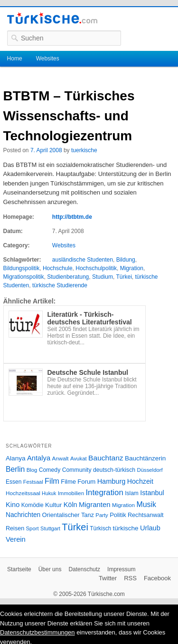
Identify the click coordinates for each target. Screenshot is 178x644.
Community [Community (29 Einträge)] (77, 470)
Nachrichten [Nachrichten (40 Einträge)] (23, 515)
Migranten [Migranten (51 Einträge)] (95, 504)
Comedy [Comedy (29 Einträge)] (50, 470)
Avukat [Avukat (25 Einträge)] (79, 459)
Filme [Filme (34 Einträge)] (68, 482)
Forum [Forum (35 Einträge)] (86, 482)
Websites (48, 59)
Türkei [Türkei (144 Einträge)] (75, 527)
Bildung (126, 260)
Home (15, 59)
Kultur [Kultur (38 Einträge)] (53, 505)
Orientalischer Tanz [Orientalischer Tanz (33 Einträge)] (68, 515)
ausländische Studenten (83, 260)
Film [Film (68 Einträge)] (52, 481)
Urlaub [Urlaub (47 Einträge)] (150, 528)
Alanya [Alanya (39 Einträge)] (16, 458)
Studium (103, 277)
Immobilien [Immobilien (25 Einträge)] (71, 493)
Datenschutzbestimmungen (37, 632)
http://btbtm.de (72, 217)
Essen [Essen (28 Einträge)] (14, 482)
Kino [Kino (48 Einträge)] (13, 505)
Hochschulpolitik (96, 268)
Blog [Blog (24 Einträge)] (32, 470)
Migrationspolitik (24, 277)
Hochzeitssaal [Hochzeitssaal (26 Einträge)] (23, 493)
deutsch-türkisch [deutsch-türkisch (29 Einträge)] (114, 470)
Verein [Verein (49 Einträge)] (16, 539)
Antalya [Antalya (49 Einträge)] (39, 458)
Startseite (19, 569)
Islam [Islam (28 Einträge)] (132, 493)
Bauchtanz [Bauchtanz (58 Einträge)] (106, 458)
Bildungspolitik (22, 268)
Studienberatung (68, 277)
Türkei (124, 277)
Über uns (50, 569)
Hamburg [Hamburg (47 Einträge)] (112, 481)
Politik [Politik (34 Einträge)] (118, 515)
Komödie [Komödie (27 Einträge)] (33, 505)
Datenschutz (84, 569)
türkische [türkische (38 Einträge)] (126, 528)
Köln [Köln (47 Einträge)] (70, 505)
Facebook (157, 578)
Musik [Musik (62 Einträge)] (146, 504)
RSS (130, 578)
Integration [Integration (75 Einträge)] (104, 493)
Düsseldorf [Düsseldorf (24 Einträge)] (150, 470)
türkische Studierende (60, 285)
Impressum (121, 569)
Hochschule (58, 268)
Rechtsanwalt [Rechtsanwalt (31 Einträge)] (146, 515)
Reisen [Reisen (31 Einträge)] (15, 528)
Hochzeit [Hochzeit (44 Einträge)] (140, 481)
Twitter (108, 578)
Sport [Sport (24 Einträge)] (33, 528)
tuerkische (84, 150)
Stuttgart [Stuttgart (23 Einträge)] (50, 528)
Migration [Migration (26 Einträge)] (123, 505)
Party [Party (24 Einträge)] (102, 515)
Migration (132, 268)
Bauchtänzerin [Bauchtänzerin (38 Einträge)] (145, 458)
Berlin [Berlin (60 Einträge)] (15, 469)
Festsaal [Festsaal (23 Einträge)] (33, 482)
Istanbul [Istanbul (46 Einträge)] (152, 493)
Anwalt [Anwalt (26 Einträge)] (61, 458)
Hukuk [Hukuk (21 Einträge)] (49, 493)
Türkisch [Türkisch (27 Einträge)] (100, 528)
